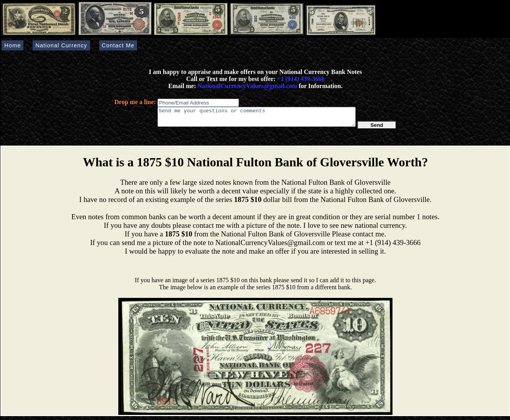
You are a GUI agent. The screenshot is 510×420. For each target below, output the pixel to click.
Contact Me (118, 45)
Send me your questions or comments (257, 119)
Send (377, 129)
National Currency (61, 45)
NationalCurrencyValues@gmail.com (246, 86)
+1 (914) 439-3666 (301, 79)
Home (13, 45)
